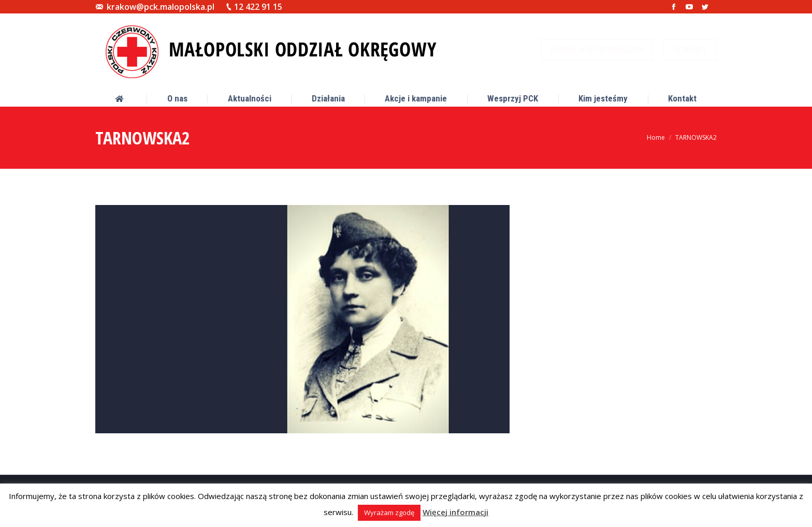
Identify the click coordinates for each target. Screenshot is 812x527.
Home (656, 137)
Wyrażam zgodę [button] (389, 513)
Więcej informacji (455, 512)
